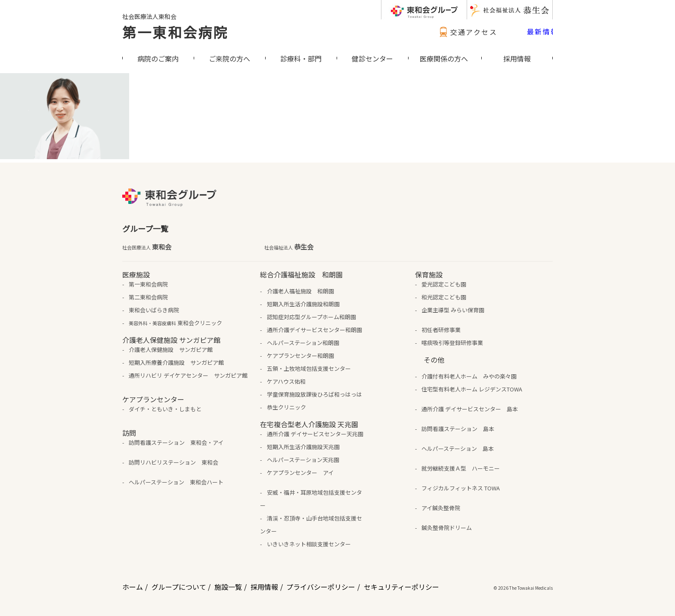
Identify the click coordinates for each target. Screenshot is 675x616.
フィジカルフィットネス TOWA (461, 488)
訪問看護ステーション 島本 (458, 429)
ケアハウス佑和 (286, 381)
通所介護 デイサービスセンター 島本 (470, 409)
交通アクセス (467, 32)
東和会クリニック (175, 323)
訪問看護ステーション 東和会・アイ (176, 442)
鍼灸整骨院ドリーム (447, 528)
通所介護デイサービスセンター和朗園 (314, 330)
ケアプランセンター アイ (300, 473)
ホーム (133, 587)
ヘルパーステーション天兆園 (303, 460)
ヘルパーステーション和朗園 (303, 343)
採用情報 (264, 587)
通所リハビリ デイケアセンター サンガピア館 (188, 375)
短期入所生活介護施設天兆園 (303, 447)
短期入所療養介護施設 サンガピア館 (176, 362)
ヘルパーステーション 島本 (458, 448)
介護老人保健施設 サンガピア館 (171, 350)
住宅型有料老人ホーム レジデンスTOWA (472, 389)
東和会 (147, 247)
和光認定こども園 (444, 297)
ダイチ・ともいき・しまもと (165, 409)
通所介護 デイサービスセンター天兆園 (315, 434)
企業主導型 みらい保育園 (453, 310)
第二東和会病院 (148, 297)
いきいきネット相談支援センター (309, 544)
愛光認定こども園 (444, 284)
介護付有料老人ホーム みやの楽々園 (469, 376)
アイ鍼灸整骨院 (441, 508)
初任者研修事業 (441, 330)
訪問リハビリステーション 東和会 (173, 462)
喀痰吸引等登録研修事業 (452, 343)
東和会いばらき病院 (154, 310)
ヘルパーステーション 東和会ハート (176, 482)
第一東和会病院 (175, 32)
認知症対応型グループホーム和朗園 (311, 317)
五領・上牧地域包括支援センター (309, 368)
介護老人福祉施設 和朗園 (300, 291)
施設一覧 (228, 587)
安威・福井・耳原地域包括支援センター (311, 499)
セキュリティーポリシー (401, 587)
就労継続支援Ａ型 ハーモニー (461, 468)
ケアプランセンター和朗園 (300, 356)
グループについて (179, 587)
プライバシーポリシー (321, 587)
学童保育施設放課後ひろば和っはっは (314, 394)
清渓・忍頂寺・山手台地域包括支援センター (311, 525)
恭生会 (289, 247)
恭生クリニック (286, 407)
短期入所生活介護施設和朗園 (303, 304)
